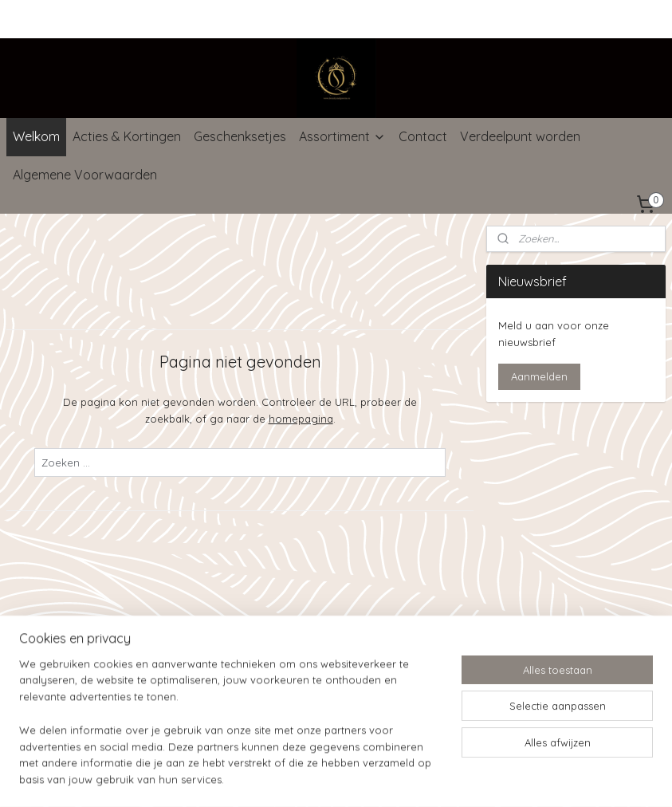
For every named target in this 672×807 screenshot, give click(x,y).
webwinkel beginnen (374, 640)
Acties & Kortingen (127, 136)
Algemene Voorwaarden (85, 175)
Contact (423, 136)
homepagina (301, 419)
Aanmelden (539, 376)
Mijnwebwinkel (507, 640)
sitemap (288, 640)
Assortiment (342, 136)
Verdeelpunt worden (520, 136)
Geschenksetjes (240, 136)
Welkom (36, 136)
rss (318, 640)
